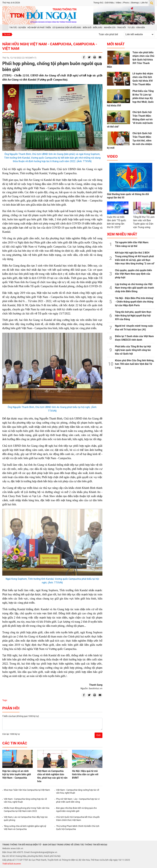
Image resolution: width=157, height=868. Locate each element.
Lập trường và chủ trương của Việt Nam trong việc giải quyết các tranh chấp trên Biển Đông (134, 288)
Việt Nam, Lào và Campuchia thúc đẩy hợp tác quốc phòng (26, 819)
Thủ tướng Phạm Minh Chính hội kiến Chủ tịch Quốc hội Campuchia (78, 828)
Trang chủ (98, 3)
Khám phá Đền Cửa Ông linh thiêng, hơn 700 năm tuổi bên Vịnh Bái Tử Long (135, 364)
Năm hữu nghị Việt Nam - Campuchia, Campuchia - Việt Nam (50, 46)
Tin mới (7, 34)
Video (118, 3)
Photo (126, 3)
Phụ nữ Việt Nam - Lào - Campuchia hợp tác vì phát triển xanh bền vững (78, 800)
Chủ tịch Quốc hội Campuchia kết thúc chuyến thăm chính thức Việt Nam (78, 819)
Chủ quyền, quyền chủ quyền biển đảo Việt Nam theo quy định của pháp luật (133, 274)
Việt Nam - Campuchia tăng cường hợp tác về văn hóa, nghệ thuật (78, 791)
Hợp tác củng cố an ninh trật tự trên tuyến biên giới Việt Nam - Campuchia (17, 774)
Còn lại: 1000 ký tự (11, 734)
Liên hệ (144, 3)
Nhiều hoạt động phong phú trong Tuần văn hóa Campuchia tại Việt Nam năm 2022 (27, 810)
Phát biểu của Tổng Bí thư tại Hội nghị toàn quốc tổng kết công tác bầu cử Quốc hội (133, 350)
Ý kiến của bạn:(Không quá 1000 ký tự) (21, 716)
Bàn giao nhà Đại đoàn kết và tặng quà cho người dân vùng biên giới (76, 810)
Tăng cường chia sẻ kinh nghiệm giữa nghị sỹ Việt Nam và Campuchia (25, 828)
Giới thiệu (109, 3)
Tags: (5, 700)
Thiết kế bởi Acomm (12, 864)
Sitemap (135, 3)
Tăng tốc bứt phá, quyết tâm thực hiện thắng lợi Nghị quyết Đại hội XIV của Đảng (133, 316)
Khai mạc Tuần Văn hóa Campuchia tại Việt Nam (27, 790)
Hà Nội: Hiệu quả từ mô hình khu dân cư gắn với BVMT (85, 774)
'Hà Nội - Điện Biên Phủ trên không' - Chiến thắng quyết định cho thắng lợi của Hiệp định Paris (134, 302)
